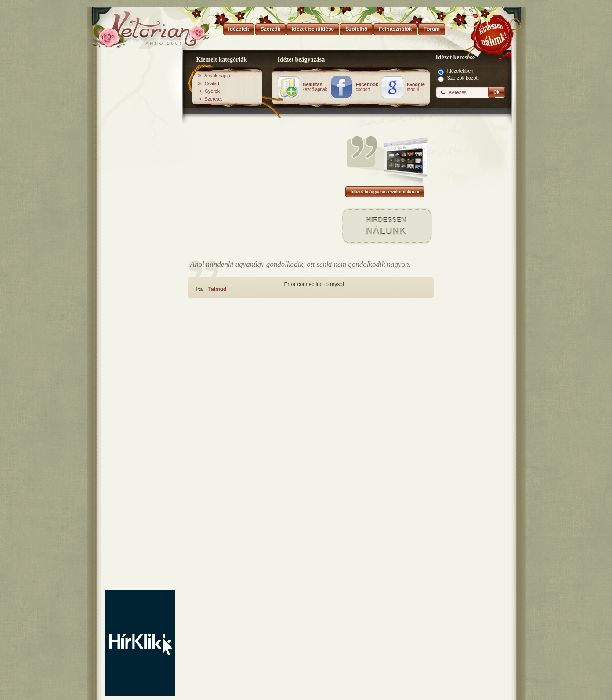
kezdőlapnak (315, 87)
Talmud (217, 289)
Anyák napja (217, 76)
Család (212, 83)
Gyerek (212, 91)
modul (416, 87)
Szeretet (214, 99)
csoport (367, 87)
